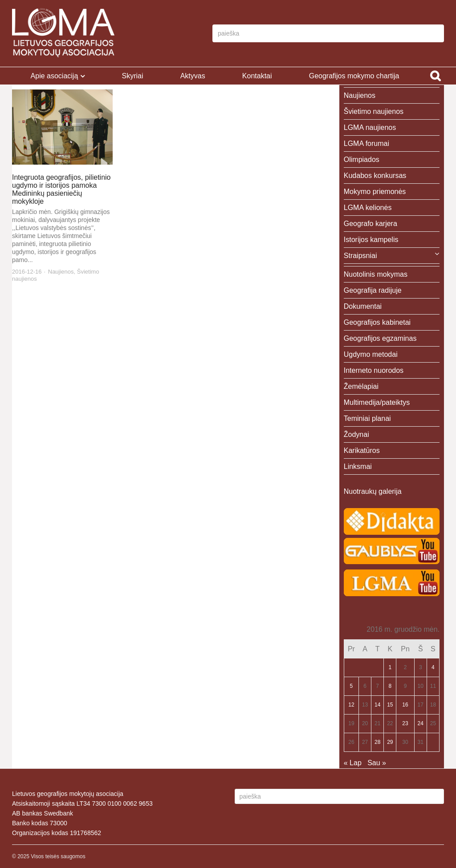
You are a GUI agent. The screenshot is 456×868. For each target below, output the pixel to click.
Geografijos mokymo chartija (354, 76)
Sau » (377, 763)
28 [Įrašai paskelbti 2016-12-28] (377, 742)
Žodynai (356, 434)
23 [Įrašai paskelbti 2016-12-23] (405, 723)
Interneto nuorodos (374, 370)
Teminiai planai (367, 418)
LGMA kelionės (368, 208)
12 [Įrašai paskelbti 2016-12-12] (351, 705)
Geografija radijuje (373, 290)
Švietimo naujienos (374, 111)
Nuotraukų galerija (373, 491)
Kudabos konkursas (375, 176)
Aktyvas (193, 76)
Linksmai (358, 466)
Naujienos (61, 272)
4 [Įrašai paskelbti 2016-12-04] (433, 667)
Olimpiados (362, 159)
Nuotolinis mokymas (376, 274)
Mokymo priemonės (375, 192)
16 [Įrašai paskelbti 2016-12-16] (405, 705)
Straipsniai (360, 256)
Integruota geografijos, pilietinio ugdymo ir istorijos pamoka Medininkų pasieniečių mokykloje (61, 189)
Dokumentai (363, 306)
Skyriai (132, 76)
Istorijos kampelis (371, 240)
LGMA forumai (366, 143)
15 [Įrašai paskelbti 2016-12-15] (390, 705)
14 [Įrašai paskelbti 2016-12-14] (377, 705)
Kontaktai (257, 76)
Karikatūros (362, 450)
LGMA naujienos (370, 127)
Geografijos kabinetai (377, 322)
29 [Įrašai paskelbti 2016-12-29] (390, 742)
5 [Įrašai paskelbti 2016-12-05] (352, 686)
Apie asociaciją (55, 76)
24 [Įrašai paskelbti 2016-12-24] (421, 723)
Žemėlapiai (361, 386)
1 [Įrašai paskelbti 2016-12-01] (390, 667)
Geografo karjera (370, 224)
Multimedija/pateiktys (377, 402)
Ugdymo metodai (371, 354)
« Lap (353, 763)
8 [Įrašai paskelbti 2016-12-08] (390, 686)
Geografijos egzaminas (380, 338)
